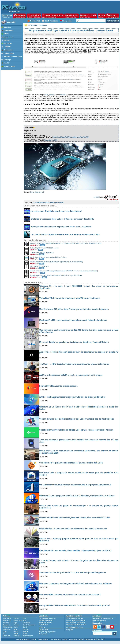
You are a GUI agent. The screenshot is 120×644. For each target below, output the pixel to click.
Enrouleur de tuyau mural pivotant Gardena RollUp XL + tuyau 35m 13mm (56, 275)
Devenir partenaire (43, 639)
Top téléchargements (46, 620)
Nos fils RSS (35, 21)
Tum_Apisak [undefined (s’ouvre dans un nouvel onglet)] (49, 95)
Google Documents (29, 625)
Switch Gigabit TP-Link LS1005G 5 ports (44, 248)
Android (16, 618)
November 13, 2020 (51, 140)
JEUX (102, 16)
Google (25, 627)
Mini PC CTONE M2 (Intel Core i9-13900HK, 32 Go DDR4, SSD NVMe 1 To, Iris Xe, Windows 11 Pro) (66, 243)
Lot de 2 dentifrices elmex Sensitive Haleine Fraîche (48, 257)
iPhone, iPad (18, 621)
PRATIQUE (20, 16)
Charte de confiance (23, 639)
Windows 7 (6, 625)
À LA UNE (7, 16)
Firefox (16, 627)
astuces (80, 618)
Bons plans (69, 630)
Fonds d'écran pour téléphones (76, 625)
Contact (65, 639)
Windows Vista (8, 627)
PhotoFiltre (6, 636)
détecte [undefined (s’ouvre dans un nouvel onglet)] (63, 95)
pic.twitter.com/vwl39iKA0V (79, 137)
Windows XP (7, 629)
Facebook (17, 636)
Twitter (16, 634)
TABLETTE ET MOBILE (53, 16)
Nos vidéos (67, 21)
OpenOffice (26, 623)
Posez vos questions (99, 620)
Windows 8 (6, 623)
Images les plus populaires (48, 632)
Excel (24, 621)
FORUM (113, 16)
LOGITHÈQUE (34, 16)
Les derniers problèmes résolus (103, 618)
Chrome (16, 625)
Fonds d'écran (44, 630)
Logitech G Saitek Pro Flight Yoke (42, 252)
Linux (5, 631)
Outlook (16, 631)
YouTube (26, 629)
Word (24, 618)
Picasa (25, 634)
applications (73, 618)
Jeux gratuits (43, 634)
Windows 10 (7, 621)
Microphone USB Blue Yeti (39, 266)
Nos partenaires (56, 639)
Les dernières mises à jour (47, 618)
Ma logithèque (43, 625)
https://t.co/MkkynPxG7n (61, 137)
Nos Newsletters (51, 21)
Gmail (15, 629)
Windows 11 (7, 618)
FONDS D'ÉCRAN (88, 16)
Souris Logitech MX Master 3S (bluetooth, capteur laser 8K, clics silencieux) (56, 262)
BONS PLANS (72, 16)
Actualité (11, 22)
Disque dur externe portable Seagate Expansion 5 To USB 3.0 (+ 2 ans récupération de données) (64, 271)
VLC (4, 634)
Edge (15, 623)
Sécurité (25, 631)
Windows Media (28, 636)
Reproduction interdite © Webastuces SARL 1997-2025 (86, 639)
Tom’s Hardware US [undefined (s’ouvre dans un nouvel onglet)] (37, 192)
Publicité (33, 639)
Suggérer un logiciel (45, 623)
